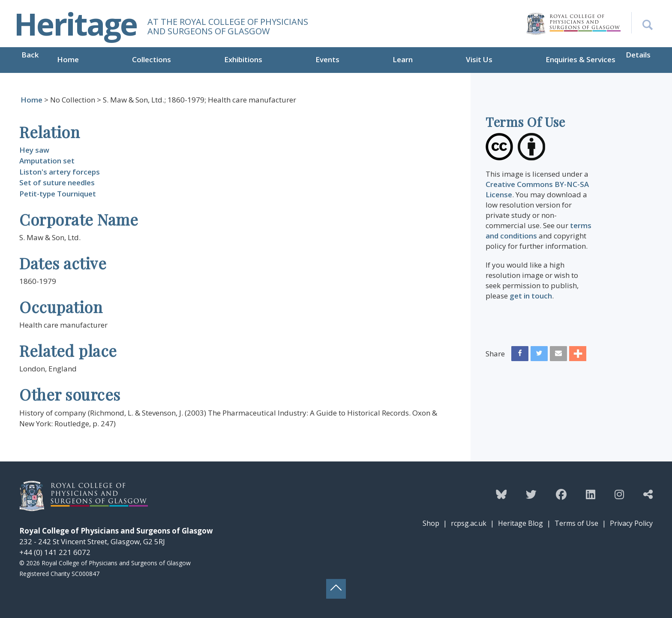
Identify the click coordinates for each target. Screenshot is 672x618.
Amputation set (47, 161)
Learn (403, 59)
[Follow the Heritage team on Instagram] (619, 494)
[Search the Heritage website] (642, 23)
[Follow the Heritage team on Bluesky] (501, 494)
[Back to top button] (336, 589)
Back (30, 55)
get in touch (531, 296)
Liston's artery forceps (60, 172)
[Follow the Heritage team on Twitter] (531, 494)
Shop (431, 523)
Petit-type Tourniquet (58, 194)
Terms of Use (576, 523)
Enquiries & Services (580, 59)
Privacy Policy (631, 523)
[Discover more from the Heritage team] (648, 494)
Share (495, 354)
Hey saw (34, 150)
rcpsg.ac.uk (469, 523)
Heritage (75, 24)
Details (638, 55)
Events (327, 59)
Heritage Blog (520, 523)
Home (68, 59)
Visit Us (479, 59)
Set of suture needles (57, 182)
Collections (151, 59)
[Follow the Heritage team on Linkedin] (591, 494)
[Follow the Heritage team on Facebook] (561, 494)
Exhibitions (243, 59)
